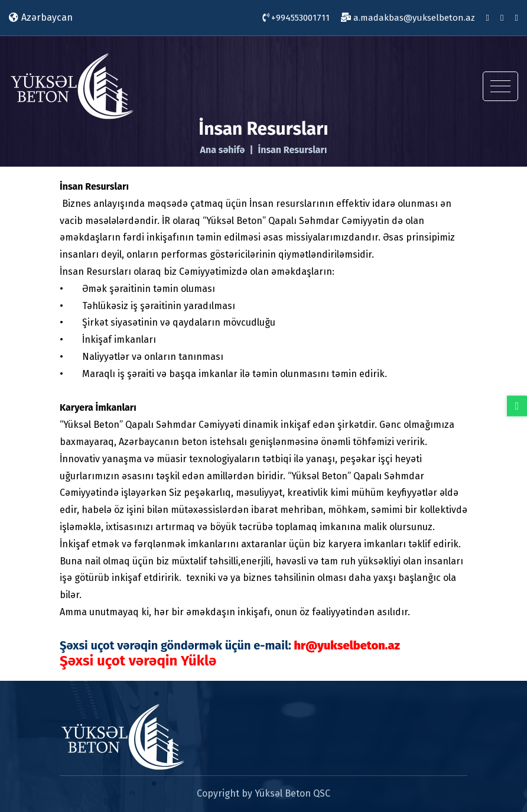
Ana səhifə (222, 150)
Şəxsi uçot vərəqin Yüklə (138, 661)
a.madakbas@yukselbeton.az (408, 18)
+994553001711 (296, 18)
